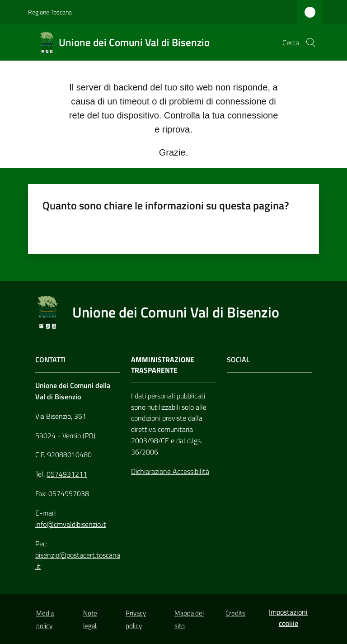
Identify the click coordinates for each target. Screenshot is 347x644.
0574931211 (67, 474)
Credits (235, 613)
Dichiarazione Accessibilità (170, 471)
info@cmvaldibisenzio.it (71, 524)
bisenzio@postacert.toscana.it (78, 561)
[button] (311, 43)
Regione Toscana (50, 12)
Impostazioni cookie (288, 618)
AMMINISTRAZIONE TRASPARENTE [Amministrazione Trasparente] (163, 365)
